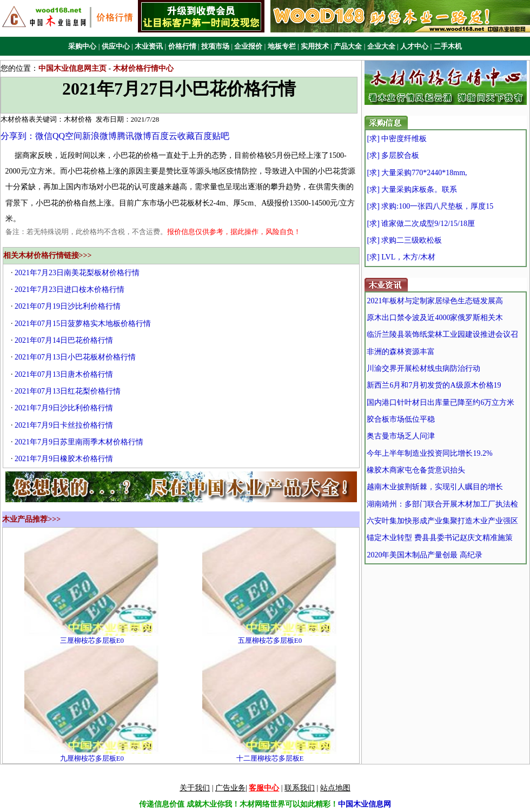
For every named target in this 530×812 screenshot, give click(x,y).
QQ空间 (67, 136)
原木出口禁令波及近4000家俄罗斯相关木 (435, 318)
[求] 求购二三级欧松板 (404, 240)
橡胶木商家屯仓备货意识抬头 (416, 470)
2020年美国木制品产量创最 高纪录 (425, 555)
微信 (44, 136)
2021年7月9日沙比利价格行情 (64, 408)
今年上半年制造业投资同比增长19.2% (429, 453)
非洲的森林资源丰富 (401, 352)
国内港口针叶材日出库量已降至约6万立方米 (440, 402)
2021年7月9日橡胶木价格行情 (64, 459)
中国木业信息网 (365, 804)
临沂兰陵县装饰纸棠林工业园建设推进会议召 (442, 334)
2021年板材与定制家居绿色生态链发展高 (435, 301)
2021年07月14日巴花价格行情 (64, 340)
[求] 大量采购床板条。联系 (412, 189)
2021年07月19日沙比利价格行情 (68, 306)
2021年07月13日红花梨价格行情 (68, 391)
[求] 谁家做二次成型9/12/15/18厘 (421, 224)
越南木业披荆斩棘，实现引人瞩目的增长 (435, 487)
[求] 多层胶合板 (393, 155)
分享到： (18, 136)
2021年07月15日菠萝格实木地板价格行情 (83, 324)
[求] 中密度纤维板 (397, 139)
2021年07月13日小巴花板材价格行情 (75, 357)
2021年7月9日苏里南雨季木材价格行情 (79, 442)
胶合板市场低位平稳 (401, 419)
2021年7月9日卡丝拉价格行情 (64, 425)
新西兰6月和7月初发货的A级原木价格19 (434, 385)
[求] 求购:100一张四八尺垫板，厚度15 (430, 206)
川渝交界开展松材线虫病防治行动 (423, 368)
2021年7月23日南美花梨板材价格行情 (77, 273)
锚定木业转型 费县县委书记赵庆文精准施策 (440, 538)
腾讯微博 (134, 136)
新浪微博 (100, 136)
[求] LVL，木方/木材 (401, 257)
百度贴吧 (212, 136)
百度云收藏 (173, 136)
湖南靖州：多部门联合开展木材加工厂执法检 (442, 504)
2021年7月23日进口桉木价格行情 (69, 289)
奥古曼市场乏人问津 (401, 436)
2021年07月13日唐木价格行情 (64, 374)
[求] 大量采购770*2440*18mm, (417, 173)
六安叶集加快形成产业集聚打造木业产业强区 (442, 521)
